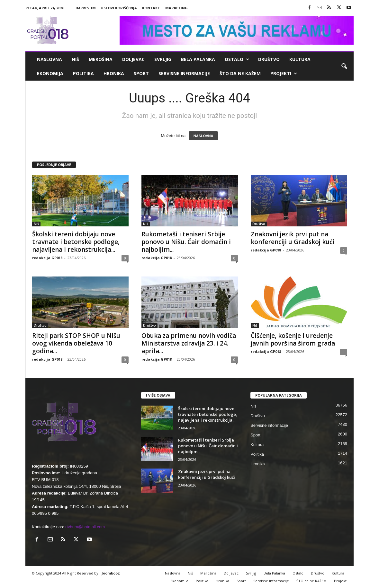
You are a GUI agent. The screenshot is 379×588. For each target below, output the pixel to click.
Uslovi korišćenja (119, 8)
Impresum (86, 8)
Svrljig (163, 59)
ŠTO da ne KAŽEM (240, 73)
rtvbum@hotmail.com (85, 527)
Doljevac (133, 59)
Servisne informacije (184, 73)
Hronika (114, 73)
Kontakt (151, 8)
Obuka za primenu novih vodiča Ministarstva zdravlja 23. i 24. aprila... (189, 343)
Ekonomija (50, 73)
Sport (141, 73)
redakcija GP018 (47, 258)
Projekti (284, 74)
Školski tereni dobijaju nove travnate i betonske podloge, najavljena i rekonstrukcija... (76, 242)
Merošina (101, 59)
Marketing (176, 8)
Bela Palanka (198, 59)
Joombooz (111, 573)
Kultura (300, 59)
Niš (75, 59)
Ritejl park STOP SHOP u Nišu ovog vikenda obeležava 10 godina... (76, 343)
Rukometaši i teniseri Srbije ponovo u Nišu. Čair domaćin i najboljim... (186, 242)
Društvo (269, 59)
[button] (344, 66)
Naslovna (50, 59)
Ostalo (237, 59)
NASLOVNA (203, 136)
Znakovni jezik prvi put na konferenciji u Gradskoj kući (293, 238)
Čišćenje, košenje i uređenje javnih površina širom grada (293, 339)
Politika (83, 73)
